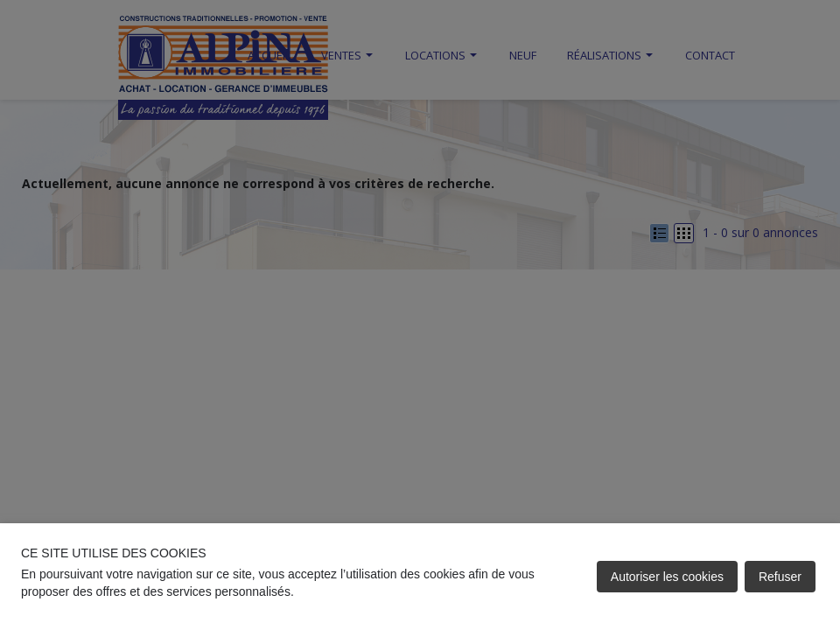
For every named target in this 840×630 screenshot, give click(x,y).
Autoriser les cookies (667, 577)
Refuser (780, 577)
